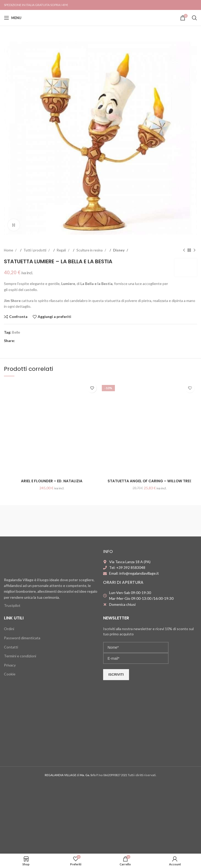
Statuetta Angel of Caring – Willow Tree (149, 481)
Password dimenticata (22, 638)
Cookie (10, 674)
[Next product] (194, 250)
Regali (62, 250)
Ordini (9, 629)
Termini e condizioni (20, 656)
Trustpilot (12, 605)
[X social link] (24, 341)
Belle (16, 332)
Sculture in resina (90, 250)
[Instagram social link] (189, 5)
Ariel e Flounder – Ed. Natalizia (52, 481)
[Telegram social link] (45, 341)
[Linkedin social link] (35, 341)
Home (9, 250)
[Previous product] (184, 250)
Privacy (10, 665)
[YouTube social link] (194, 5)
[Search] (194, 18)
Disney (119, 250)
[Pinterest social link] (29, 341)
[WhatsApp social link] (40, 341)
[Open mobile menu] (13, 18)
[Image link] (37, 560)
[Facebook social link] (183, 5)
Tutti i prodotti (35, 250)
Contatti (11, 647)
